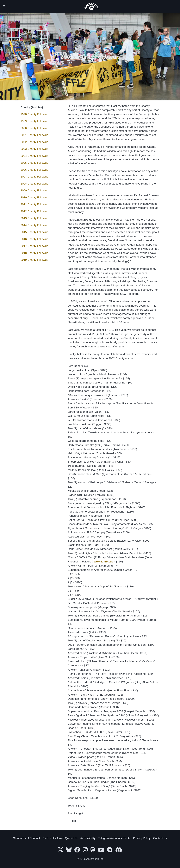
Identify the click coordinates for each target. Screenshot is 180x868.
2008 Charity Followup (34, 184)
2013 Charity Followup (34, 218)
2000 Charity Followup (34, 128)
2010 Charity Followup (34, 197)
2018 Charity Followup (34, 253)
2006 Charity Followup (34, 170)
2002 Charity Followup (34, 142)
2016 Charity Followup (34, 239)
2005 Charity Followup (34, 163)
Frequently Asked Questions (60, 838)
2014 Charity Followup (34, 225)
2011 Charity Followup (34, 204)
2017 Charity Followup (34, 246)
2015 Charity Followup (34, 232)
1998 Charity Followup (34, 114)
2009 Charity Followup (34, 190)
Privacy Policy (142, 838)
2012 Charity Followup (34, 211)
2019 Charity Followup (34, 260)
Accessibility (88, 838)
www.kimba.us (104, 562)
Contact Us (160, 838)
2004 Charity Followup (34, 156)
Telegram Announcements (114, 838)
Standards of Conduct (27, 838)
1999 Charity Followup (34, 121)
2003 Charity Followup (34, 149)
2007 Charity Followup (34, 177)
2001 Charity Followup (34, 135)
